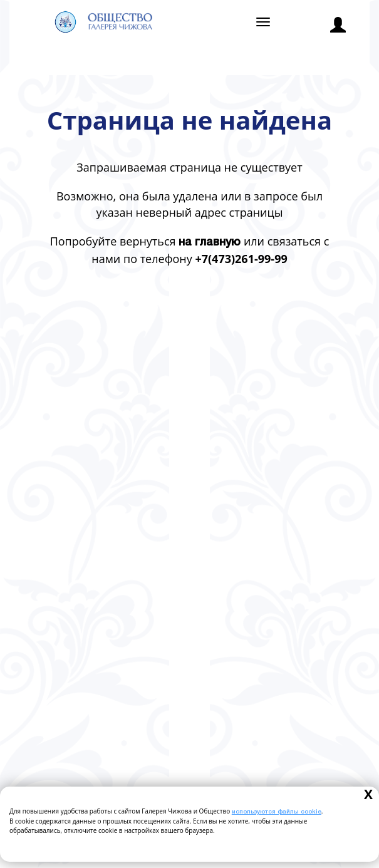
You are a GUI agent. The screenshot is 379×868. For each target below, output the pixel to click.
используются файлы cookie (277, 812)
